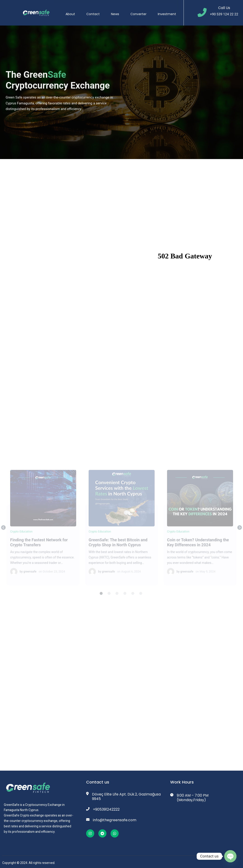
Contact (96, 11)
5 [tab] (133, 597)
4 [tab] (125, 597)
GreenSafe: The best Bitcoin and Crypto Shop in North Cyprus (121, 502)
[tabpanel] (43, 531)
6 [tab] (141, 597)
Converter (141, 11)
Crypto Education (21, 535)
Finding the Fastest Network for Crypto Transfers (43, 502)
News (118, 11)
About (73, 11)
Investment (170, 11)
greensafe (30, 575)
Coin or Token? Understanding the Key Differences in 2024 (200, 502)
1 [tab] (101, 597)
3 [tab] (117, 597)
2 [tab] (109, 597)
